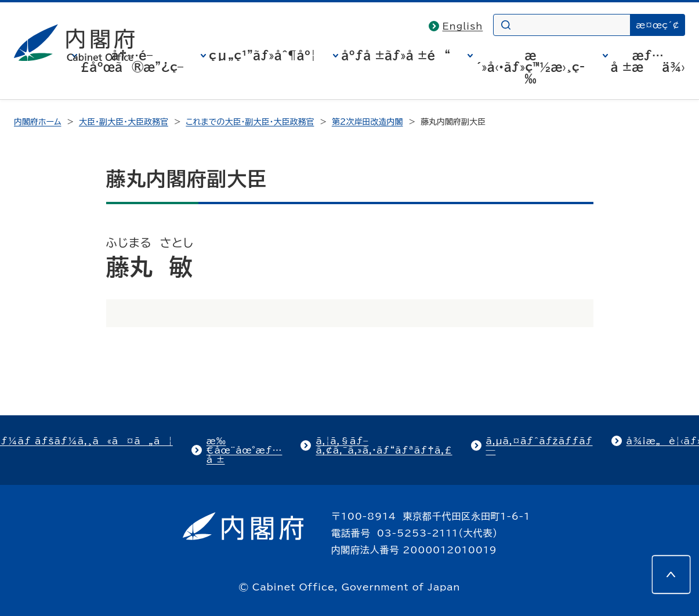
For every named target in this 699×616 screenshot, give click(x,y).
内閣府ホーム (37, 122)
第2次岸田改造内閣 (367, 122)
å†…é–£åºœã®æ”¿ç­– (132, 61)
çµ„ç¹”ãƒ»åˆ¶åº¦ (262, 55)
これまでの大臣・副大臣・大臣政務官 (250, 122)
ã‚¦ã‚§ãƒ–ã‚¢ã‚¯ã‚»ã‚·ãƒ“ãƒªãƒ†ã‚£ (384, 445)
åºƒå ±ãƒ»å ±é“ (396, 55)
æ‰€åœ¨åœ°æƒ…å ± (245, 450)
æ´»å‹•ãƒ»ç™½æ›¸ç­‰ (530, 67)
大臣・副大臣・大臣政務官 (124, 122)
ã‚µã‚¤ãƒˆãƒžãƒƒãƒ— (539, 445)
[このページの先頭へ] (671, 574)
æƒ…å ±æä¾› (648, 61)
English (463, 26)
